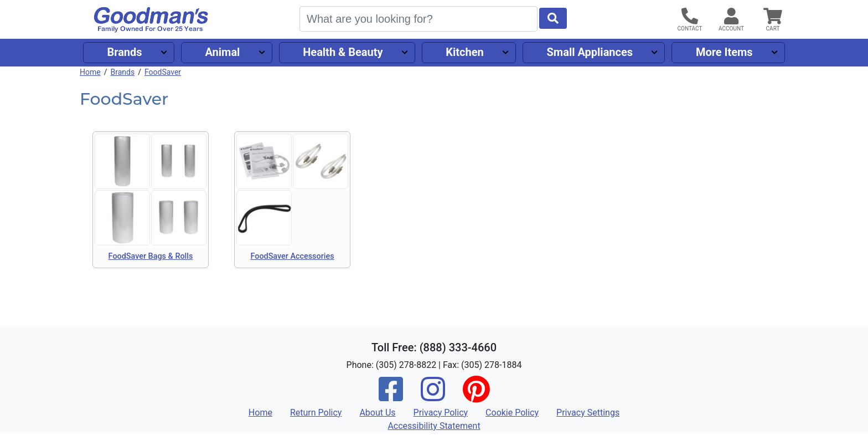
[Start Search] (553, 18)
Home (90, 72)
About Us (377, 413)
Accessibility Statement (434, 426)
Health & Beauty (343, 52)
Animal (222, 52)
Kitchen (464, 52)
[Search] (418, 19)
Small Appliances (590, 52)
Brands (124, 52)
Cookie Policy (512, 413)
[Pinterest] (476, 396)
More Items (724, 52)
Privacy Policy (441, 413)
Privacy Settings (588, 413)
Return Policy (316, 413)
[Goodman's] (151, 20)
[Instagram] (433, 396)
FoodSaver (163, 72)
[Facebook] (391, 396)
